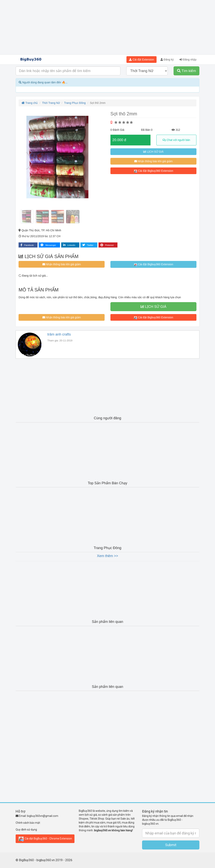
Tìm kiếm (187, 71)
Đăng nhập (188, 60)
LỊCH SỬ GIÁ (153, 152)
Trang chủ (30, 103)
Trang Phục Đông (75, 103)
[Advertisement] (107, 27)
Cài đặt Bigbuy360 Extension (153, 171)
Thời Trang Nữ (51, 103)
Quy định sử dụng (26, 830)
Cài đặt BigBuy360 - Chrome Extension (45, 839)
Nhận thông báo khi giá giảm (154, 161)
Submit (171, 845)
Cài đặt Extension (142, 60)
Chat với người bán (176, 140)
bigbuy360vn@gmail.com (43, 816)
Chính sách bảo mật (28, 823)
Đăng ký (167, 60)
